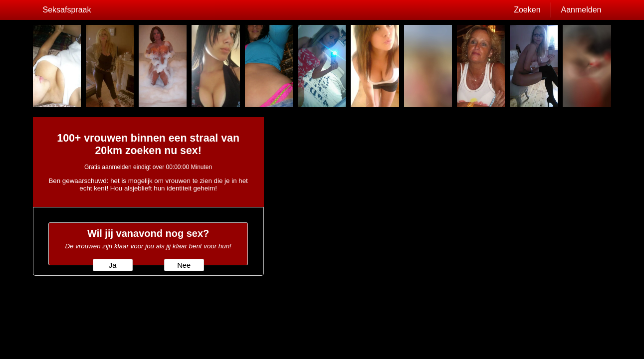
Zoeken (527, 10)
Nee (184, 265)
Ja (112, 265)
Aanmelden (581, 10)
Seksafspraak (67, 10)
